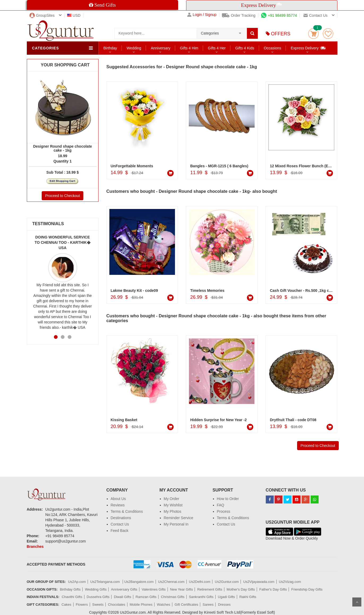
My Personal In (176, 524)
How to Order (228, 499)
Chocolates (117, 605)
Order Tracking (239, 15)
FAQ (221, 505)
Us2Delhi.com (200, 582)
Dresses (224, 605)
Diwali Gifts (123, 597)
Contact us (315, 15)
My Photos (173, 511)
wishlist (328, 34)
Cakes (67, 605)
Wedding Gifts (96, 589)
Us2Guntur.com (227, 582)
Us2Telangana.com (106, 582)
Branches (35, 546)
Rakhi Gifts (248, 597)
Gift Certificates (187, 605)
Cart (313, 34)
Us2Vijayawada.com (259, 582)
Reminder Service (179, 518)
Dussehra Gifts (98, 597)
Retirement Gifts (210, 589)
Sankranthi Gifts (201, 597)
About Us (118, 499)
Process (224, 511)
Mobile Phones (141, 605)
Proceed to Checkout (63, 196)
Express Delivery (308, 48)
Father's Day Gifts (273, 589)
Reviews (118, 505)
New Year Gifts (181, 589)
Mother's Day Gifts (241, 589)
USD (74, 15)
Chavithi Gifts (72, 597)
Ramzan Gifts (146, 597)
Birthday (110, 48)
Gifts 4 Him (189, 48)
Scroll (357, 602)
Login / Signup (202, 15)
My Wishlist (173, 505)
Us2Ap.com (77, 582)
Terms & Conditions (127, 511)
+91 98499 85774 (279, 15)
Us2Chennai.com (171, 582)
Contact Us (120, 524)
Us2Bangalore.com (139, 582)
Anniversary (161, 48)
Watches (164, 605)
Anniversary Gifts (124, 589)
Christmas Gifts (173, 597)
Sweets (98, 605)
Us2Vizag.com (290, 582)
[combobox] (222, 32)
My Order (172, 499)
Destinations (121, 518)
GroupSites (42, 15)
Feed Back (120, 531)
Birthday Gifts (70, 589)
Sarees (208, 605)
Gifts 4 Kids (245, 48)
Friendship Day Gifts (307, 589)
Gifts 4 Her (217, 48)
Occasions (273, 48)
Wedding (134, 48)
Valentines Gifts (154, 589)
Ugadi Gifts (226, 597)
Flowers (82, 605)
